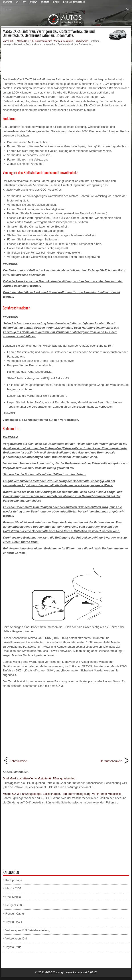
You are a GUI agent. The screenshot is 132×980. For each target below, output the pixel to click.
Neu (17, 2)
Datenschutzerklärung (74, 2)
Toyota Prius (13, 947)
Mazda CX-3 (9, 41)
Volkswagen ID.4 (16, 938)
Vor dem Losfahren (64, 41)
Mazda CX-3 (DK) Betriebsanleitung (35, 41)
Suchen (56, 2)
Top (24, 2)
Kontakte (45, 2)
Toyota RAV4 (14, 922)
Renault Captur (15, 914)
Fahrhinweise (81, 41)
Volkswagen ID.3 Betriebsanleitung (28, 930)
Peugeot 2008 (14, 905)
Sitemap (33, 2)
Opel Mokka (13, 897)
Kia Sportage (14, 880)
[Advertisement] (66, 62)
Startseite (7, 2)
